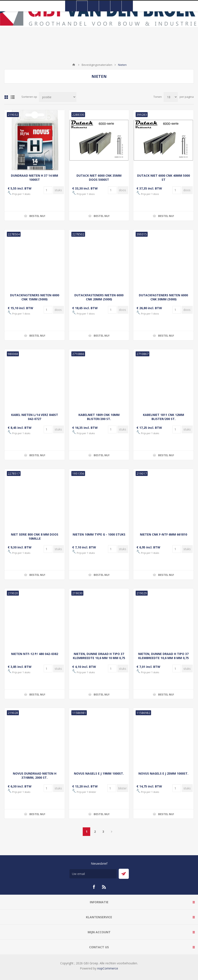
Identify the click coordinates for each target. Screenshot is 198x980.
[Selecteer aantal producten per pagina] (171, 97)
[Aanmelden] (93, 874)
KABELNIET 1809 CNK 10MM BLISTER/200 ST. (99, 417)
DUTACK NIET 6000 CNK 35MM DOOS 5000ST (99, 178)
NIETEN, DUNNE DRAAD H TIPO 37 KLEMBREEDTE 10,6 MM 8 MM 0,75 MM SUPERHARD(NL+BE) (163, 658)
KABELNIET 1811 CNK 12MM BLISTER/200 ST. (163, 417)
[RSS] (104, 887)
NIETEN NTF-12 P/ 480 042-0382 (35, 654)
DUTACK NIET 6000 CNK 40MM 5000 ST (163, 178)
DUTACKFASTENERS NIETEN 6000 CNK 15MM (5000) (35, 297)
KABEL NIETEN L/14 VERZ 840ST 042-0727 (35, 417)
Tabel (6, 97)
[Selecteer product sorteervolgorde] (58, 97)
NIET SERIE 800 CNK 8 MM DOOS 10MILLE (35, 536)
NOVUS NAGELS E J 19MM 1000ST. (99, 773)
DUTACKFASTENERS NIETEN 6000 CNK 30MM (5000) (163, 297)
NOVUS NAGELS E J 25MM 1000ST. (163, 773)
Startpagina (74, 65)
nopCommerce (108, 968)
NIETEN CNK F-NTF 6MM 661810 (163, 534)
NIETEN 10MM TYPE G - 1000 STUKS (99, 534)
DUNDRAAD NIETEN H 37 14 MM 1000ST (34, 178)
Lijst (13, 97)
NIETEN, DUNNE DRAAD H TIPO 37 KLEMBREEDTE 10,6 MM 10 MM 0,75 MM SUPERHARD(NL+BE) (99, 658)
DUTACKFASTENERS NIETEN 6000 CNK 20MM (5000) (99, 297)
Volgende (112, 832)
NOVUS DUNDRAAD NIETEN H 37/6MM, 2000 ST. (35, 775)
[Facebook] (94, 887)
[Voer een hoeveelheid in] (48, 190)
